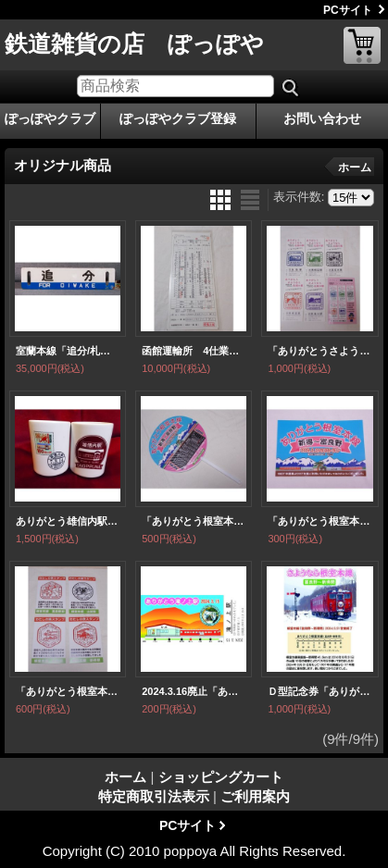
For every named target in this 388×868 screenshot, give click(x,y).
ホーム (355, 167)
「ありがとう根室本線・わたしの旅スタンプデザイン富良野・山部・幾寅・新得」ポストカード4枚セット (68, 691)
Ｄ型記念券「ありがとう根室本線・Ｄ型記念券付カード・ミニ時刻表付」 (319, 691)
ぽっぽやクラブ (50, 118)
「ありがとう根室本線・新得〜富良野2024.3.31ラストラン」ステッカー (319, 521)
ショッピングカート (362, 45)
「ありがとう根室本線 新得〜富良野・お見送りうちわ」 (194, 521)
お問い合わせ (322, 118)
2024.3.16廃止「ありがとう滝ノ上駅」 (194, 691)
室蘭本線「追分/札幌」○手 (68, 351)
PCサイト (348, 10)
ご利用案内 (255, 796)
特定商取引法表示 (154, 796)
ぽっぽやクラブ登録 (178, 118)
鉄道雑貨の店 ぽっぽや (134, 43)
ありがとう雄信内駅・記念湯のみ (68, 521)
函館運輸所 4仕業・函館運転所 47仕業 (194, 351)
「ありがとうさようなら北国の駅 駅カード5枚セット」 (319, 351)
